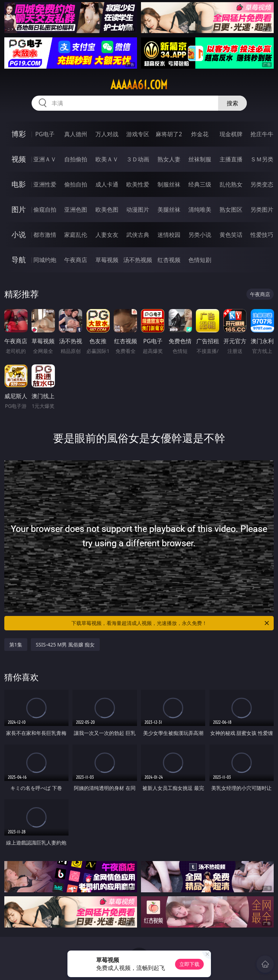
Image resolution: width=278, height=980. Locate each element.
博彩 (19, 134)
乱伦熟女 (231, 184)
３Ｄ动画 (138, 159)
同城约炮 (45, 260)
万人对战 (107, 134)
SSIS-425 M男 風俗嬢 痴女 (65, 645)
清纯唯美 (200, 210)
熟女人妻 (169, 159)
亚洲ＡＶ (45, 159)
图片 (19, 209)
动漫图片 (138, 210)
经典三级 (200, 184)
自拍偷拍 (76, 159)
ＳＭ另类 (262, 159)
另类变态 (262, 184)
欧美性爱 (138, 184)
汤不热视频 (138, 260)
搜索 (232, 103)
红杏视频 (169, 260)
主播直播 (231, 159)
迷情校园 (169, 235)
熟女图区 (231, 210)
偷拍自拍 (76, 184)
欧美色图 (107, 210)
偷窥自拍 (45, 210)
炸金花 (200, 134)
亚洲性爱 (45, 184)
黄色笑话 (231, 235)
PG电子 (45, 134)
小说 (19, 234)
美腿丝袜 (169, 210)
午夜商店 (76, 260)
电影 (19, 184)
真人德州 (76, 134)
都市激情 (45, 235)
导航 (19, 260)
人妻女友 (107, 235)
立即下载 (189, 964)
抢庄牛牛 (262, 134)
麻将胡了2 (169, 134)
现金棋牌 (231, 134)
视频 (19, 159)
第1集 (16, 645)
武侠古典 (138, 235)
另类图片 (262, 210)
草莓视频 (107, 260)
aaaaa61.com (139, 85)
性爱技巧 (262, 235)
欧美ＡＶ (107, 159)
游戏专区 (138, 134)
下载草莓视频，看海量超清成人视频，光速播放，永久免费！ (171, 623)
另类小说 (200, 235)
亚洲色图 (76, 210)
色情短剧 (200, 260)
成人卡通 (107, 184)
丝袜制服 (200, 159)
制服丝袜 (169, 184)
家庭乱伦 (76, 235)
